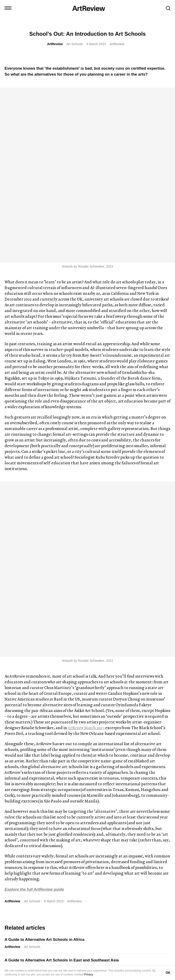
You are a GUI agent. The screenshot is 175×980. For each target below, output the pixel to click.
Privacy (89, 975)
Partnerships (59, 964)
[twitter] (16, 843)
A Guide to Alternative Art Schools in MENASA (47, 651)
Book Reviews (45, 785)
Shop (24, 964)
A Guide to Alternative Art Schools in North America (52, 672)
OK (168, 973)
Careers (78, 964)
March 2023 (86, 377)
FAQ (92, 964)
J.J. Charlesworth (18, 785)
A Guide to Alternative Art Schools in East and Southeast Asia (62, 610)
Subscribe (24, 920)
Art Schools (75, 44)
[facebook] (42, 843)
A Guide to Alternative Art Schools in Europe (46, 630)
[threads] (51, 843)
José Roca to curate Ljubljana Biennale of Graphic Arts (103, 776)
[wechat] (59, 843)
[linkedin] (24, 843)
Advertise (39, 964)
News (99, 785)
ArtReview (55, 44)
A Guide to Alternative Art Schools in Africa (44, 589)
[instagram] (7, 843)
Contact (10, 964)
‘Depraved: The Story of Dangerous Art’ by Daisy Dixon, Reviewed (37, 776)
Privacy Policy (110, 964)
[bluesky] (33, 843)
